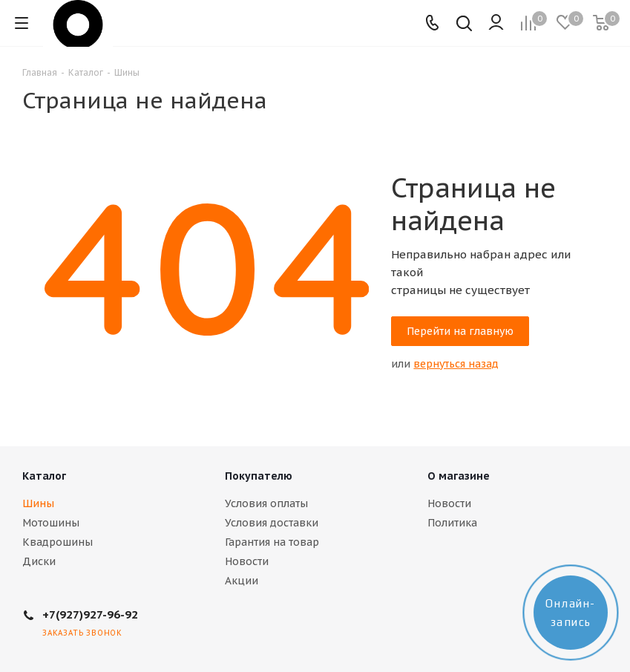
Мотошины (51, 523)
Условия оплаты (266, 503)
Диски (39, 561)
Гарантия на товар (272, 542)
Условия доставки (272, 523)
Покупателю (259, 476)
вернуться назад (456, 364)
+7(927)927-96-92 (90, 614)
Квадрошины (58, 542)
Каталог (44, 476)
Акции (242, 581)
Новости (247, 561)
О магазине (459, 476)
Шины (38, 503)
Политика (452, 523)
